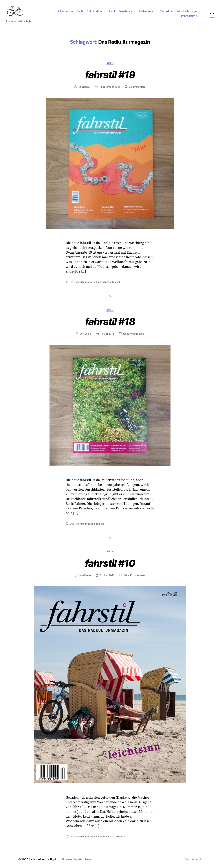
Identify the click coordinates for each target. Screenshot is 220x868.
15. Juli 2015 (107, 334)
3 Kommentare (137, 87)
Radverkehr (146, 11)
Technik (165, 11)
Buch (80, 11)
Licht (112, 11)
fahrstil (116, 282)
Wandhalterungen (187, 11)
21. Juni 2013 (107, 575)
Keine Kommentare (134, 334)
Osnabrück (125, 11)
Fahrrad (100, 837)
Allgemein (64, 11)
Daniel (87, 87)
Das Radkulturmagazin (82, 282)
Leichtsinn (121, 837)
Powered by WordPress (77, 859)
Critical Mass (94, 11)
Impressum (188, 16)
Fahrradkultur (104, 282)
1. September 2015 (110, 87)
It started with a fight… (44, 859)
